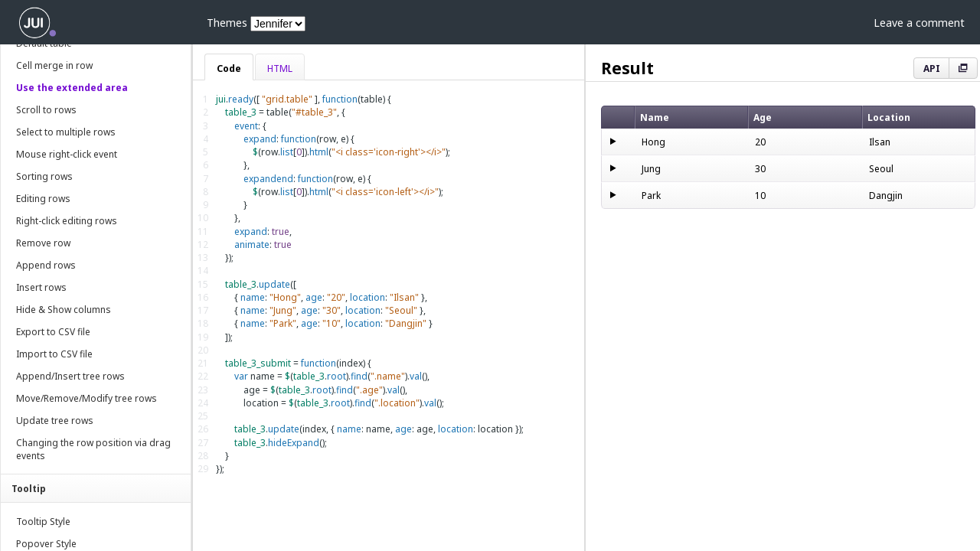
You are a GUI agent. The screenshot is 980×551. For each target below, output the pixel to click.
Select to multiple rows (66, 132)
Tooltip (29, 489)
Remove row (43, 243)
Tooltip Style (43, 522)
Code (229, 68)
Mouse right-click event (67, 154)
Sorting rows (44, 176)
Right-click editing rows (67, 221)
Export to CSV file (53, 332)
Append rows (46, 265)
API (932, 68)
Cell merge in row (54, 65)
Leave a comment (919, 23)
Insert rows (41, 287)
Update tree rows (55, 421)
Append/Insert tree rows (70, 376)
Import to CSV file (54, 354)
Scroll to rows (46, 110)
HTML (280, 68)
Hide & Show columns (64, 310)
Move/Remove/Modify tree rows (87, 398)
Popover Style (46, 544)
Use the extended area (72, 88)
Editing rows (43, 199)
